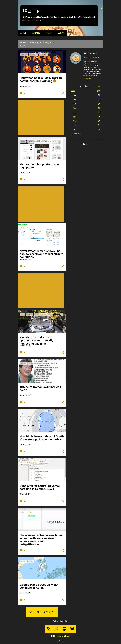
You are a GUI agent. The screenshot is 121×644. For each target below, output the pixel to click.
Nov (75, 99)
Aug (75, 108)
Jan (75, 129)
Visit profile (88, 79)
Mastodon (97, 73)
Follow (48, 33)
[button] (63, 93)
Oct (74, 104)
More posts (42, 612)
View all (23, 46)
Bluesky (89, 75)
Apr (74, 117)
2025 (73, 91)
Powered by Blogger (60, 636)
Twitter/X (87, 73)
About (22, 33)
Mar (75, 121)
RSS (96, 75)
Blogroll (35, 33)
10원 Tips (32, 10)
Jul (74, 112)
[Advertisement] (41, 119)
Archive (60, 33)
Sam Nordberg (90, 54)
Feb (75, 125)
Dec (75, 95)
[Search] (102, 8)
